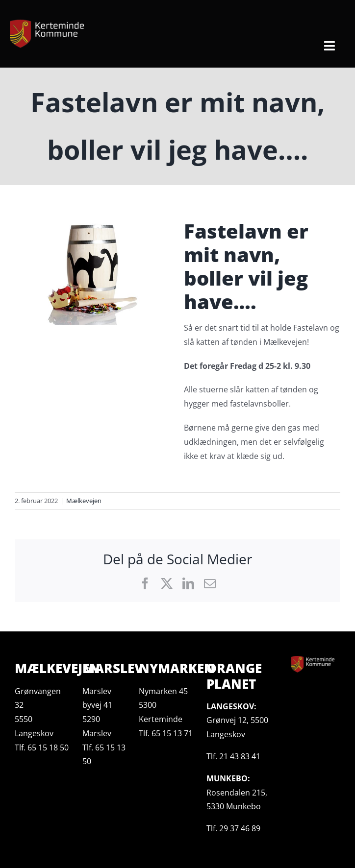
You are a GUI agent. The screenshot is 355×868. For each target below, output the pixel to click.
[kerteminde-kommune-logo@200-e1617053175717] (47, 24)
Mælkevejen (84, 501)
